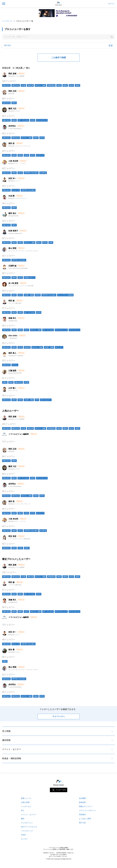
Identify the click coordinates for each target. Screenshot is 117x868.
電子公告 (82, 823)
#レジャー (59, 347)
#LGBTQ (43, 173)
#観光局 (30, 85)
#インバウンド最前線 (65, 295)
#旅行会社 (6, 85)
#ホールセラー (46, 400)
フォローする (61, 790)
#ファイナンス (42, 120)
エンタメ (24, 839)
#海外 (59, 85)
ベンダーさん (26, 806)
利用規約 (82, 815)
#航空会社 (16, 85)
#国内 (65, 85)
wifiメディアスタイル (29, 827)
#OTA (42, 138)
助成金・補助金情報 (12, 758)
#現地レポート (30, 278)
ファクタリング (27, 831)
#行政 (23, 85)
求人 (23, 810)
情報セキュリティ (86, 806)
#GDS (20, 548)
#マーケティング (61, 330)
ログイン (111, 4)
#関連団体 (51, 85)
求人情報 (6, 731)
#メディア (40, 155)
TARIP (23, 835)
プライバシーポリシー (88, 810)
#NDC (27, 548)
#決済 (33, 120)
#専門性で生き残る (31, 173)
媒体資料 (82, 802)
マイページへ (59, 716)
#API (51, 243)
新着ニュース (26, 798)
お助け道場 (25, 802)
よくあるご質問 (85, 819)
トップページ (7, 21)
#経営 (77, 85)
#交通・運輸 (29, 295)
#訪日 (71, 85)
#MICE (38, 295)
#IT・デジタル (23, 120)
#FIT (37, 400)
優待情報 (6, 740)
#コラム (15, 365)
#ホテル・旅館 (40, 85)
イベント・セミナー (12, 749)
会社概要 (82, 798)
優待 (23, 819)
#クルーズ (16, 190)
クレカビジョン (27, 823)
